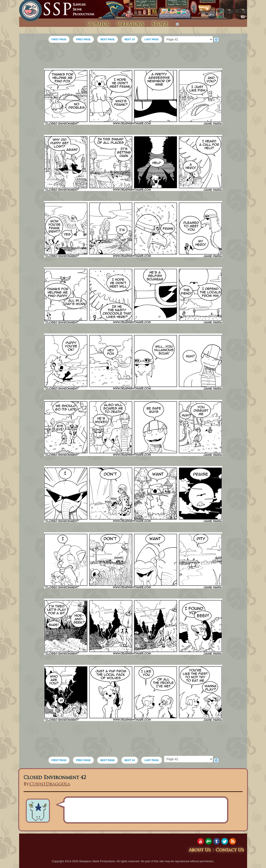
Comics (98, 24)
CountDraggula (50, 785)
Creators (130, 24)
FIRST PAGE (59, 39)
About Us (200, 850)
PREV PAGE (83, 39)
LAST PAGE (151, 39)
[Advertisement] (133, 57)
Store (160, 24)
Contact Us (230, 850)
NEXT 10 (130, 39)
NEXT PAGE (108, 39)
